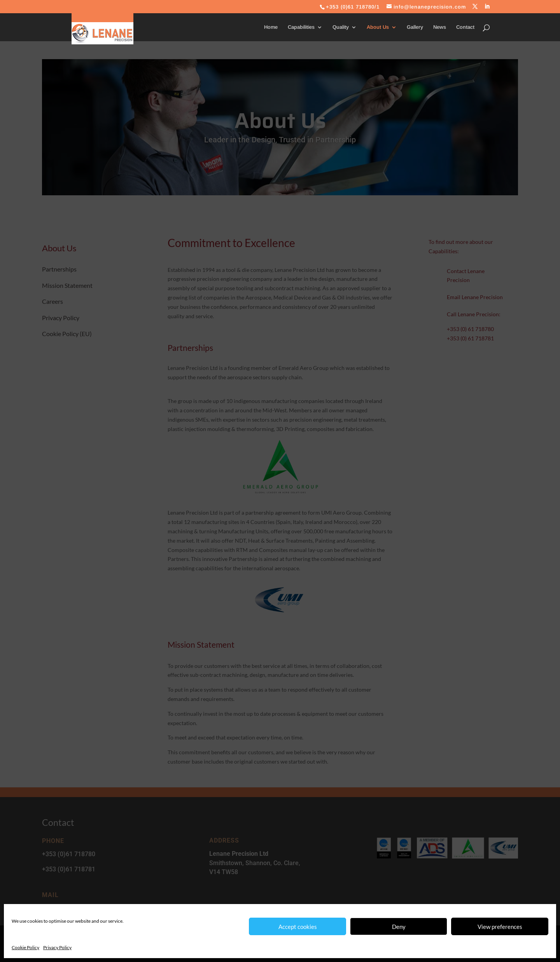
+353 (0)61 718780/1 (353, 7)
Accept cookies (298, 927)
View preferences (500, 927)
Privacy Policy (57, 947)
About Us (378, 27)
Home (271, 27)
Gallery (415, 27)
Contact (465, 27)
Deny (399, 927)
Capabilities (301, 27)
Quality (341, 27)
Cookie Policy (25, 947)
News (440, 27)
